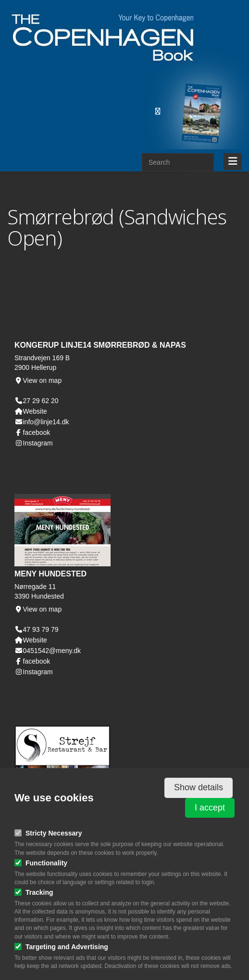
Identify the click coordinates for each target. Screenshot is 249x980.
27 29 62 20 (41, 401)
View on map (38, 380)
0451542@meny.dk (48, 651)
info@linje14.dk (42, 422)
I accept (210, 808)
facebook (32, 432)
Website (31, 411)
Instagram (34, 443)
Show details (199, 787)
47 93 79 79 (41, 629)
